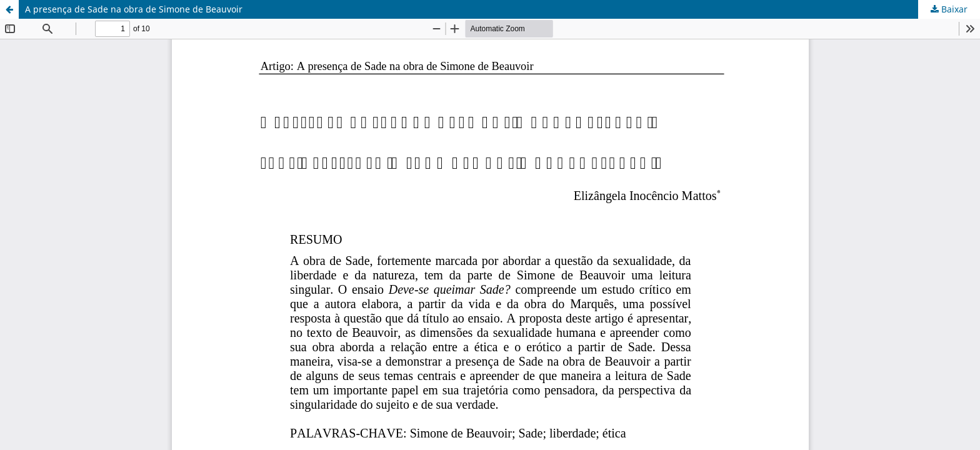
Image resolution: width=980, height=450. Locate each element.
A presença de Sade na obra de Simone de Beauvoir (134, 9)
